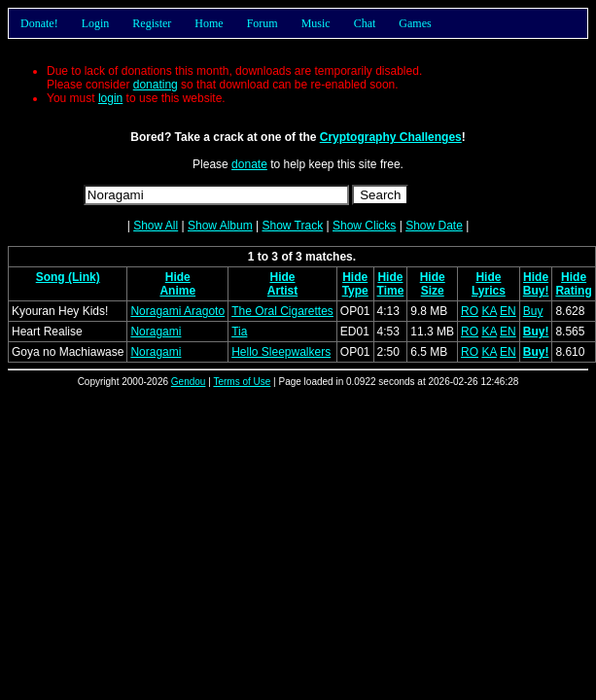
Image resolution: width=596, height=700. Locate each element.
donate (249, 164)
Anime (177, 291)
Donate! (39, 23)
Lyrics (489, 291)
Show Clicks (364, 226)
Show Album (220, 226)
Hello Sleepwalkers (281, 352)
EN (508, 311)
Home (209, 23)
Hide (178, 277)
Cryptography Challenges (391, 137)
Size (433, 291)
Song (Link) (68, 277)
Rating (573, 291)
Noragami (156, 332)
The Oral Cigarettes (282, 311)
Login (96, 23)
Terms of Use (242, 382)
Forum (263, 23)
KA (489, 311)
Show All (156, 226)
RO (470, 311)
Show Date (434, 226)
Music (316, 23)
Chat (365, 23)
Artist (282, 291)
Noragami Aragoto (177, 311)
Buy (533, 311)
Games (415, 23)
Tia (239, 332)
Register (152, 23)
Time (391, 291)
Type (355, 291)
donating (156, 85)
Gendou (189, 382)
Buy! (536, 291)
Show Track (292, 226)
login (110, 98)
